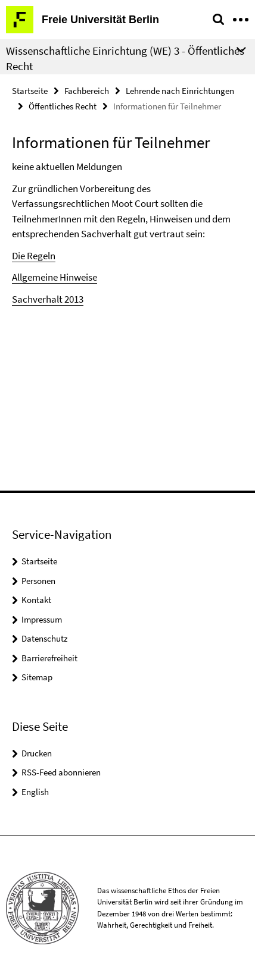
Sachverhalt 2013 (48, 299)
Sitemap (37, 677)
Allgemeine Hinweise (55, 277)
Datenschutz (44, 638)
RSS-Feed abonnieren (61, 772)
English (35, 792)
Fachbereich (87, 91)
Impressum (42, 619)
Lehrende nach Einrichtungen (180, 91)
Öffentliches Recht (63, 106)
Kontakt (36, 600)
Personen (38, 581)
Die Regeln (34, 256)
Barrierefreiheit (49, 658)
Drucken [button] (37, 753)
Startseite (30, 91)
